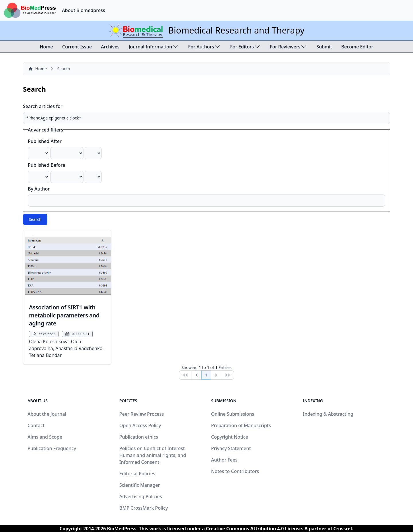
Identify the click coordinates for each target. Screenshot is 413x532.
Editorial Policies (137, 474)
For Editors (245, 47)
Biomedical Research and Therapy (236, 30)
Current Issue (77, 47)
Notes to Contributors (235, 471)
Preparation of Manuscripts (241, 425)
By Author (39, 189)
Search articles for (43, 106)
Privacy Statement (231, 448)
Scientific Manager (140, 485)
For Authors (204, 47)
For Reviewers (289, 47)
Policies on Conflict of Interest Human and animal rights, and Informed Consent (153, 455)
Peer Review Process (142, 414)
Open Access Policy (140, 425)
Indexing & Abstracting (328, 414)
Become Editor (357, 47)
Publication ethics (139, 437)
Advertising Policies (141, 496)
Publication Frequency (52, 448)
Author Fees (224, 460)
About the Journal (47, 414)
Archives (110, 47)
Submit (324, 47)
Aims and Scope (45, 437)
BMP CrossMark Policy (144, 508)
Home (46, 47)
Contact (36, 425)
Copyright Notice (230, 437)
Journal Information (154, 47)
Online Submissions (233, 414)
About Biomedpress (83, 10)
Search (35, 219)
